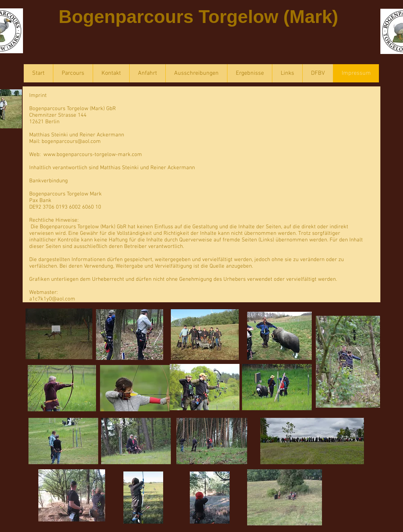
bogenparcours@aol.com (71, 141)
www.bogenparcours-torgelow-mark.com (93, 155)
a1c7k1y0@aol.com (52, 299)
